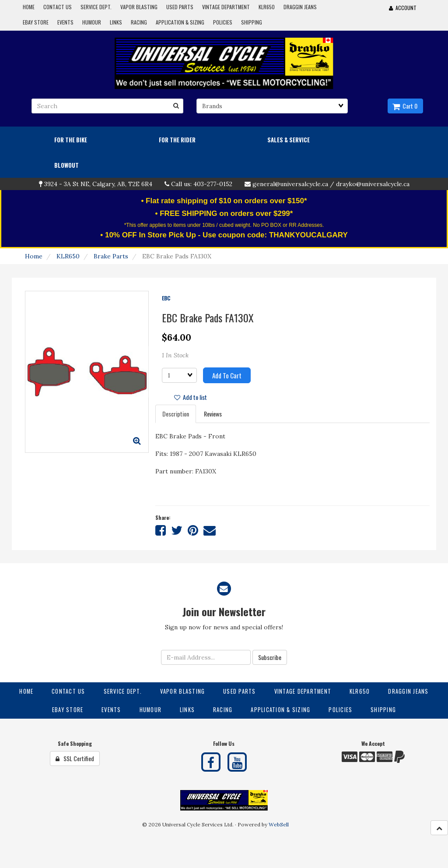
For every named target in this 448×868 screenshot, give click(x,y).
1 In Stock (175, 355)
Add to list (191, 397)
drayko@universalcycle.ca (373, 184)
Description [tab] (176, 414)
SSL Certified (75, 758)
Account (403, 8)
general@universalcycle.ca (290, 184)
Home (34, 256)
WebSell (279, 824)
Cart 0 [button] (405, 106)
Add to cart (227, 375)
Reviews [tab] (213, 414)
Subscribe (270, 657)
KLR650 (68, 256)
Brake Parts (111, 256)
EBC (166, 298)
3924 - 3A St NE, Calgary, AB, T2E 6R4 (98, 184)
